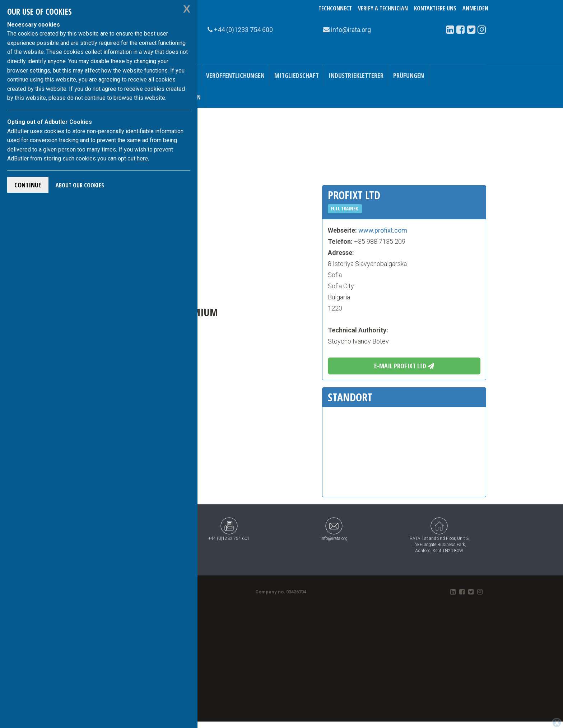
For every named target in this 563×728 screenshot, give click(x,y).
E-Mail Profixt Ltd (404, 366)
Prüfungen (409, 75)
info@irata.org (334, 529)
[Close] (557, 723)
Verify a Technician (383, 8)
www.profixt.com (383, 230)
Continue (28, 185)
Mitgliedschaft (297, 75)
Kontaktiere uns (435, 8)
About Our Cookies (80, 185)
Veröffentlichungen (235, 75)
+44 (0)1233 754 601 (229, 529)
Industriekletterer (356, 75)
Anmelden (475, 8)
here (142, 158)
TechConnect (335, 8)
